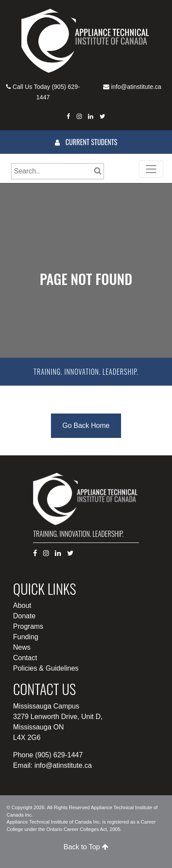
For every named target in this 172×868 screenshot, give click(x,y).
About (22, 605)
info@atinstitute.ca (136, 87)
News (22, 647)
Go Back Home (86, 426)
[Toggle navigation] (151, 169)
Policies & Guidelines (46, 668)
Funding (26, 637)
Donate (24, 616)
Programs (28, 626)
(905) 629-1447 (59, 755)
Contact (25, 658)
